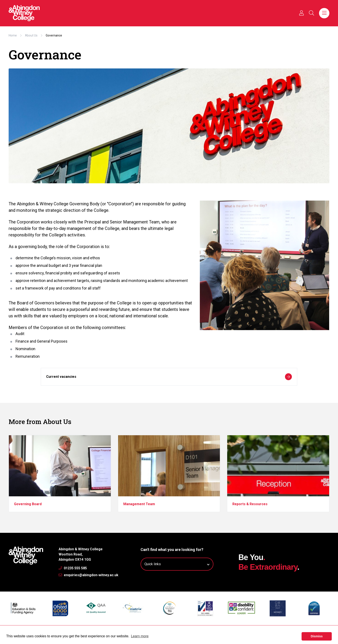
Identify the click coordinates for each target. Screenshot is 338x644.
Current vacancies (169, 377)
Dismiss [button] (317, 636)
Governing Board (28, 504)
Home (13, 35)
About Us (31, 35)
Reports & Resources (250, 504)
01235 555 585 (73, 568)
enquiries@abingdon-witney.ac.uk (88, 575)
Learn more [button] (140, 636)
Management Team (139, 504)
